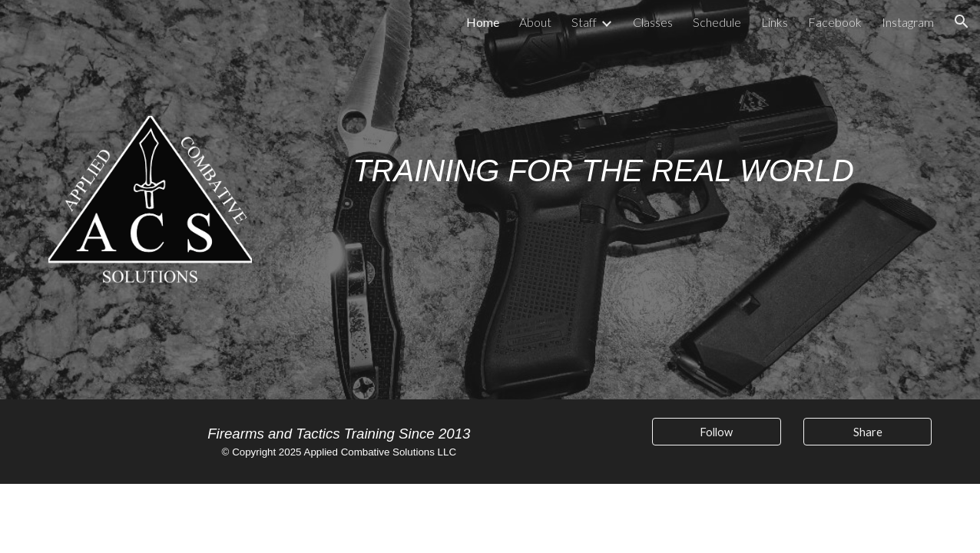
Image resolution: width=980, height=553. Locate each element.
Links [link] (775, 22)
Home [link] (483, 22)
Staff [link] (584, 22)
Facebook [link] (835, 22)
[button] (962, 22)
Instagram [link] (908, 22)
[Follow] (716, 432)
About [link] (535, 22)
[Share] (867, 432)
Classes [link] (653, 22)
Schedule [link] (717, 22)
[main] (604, 159)
